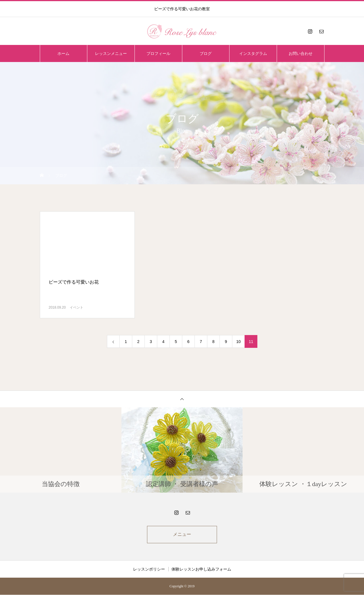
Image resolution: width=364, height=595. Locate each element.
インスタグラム (253, 53)
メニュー (182, 535)
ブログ (206, 53)
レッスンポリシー (149, 569)
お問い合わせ (301, 53)
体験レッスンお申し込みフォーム (201, 569)
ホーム (63, 53)
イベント (76, 307)
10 (239, 342)
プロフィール (158, 53)
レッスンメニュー (111, 53)
